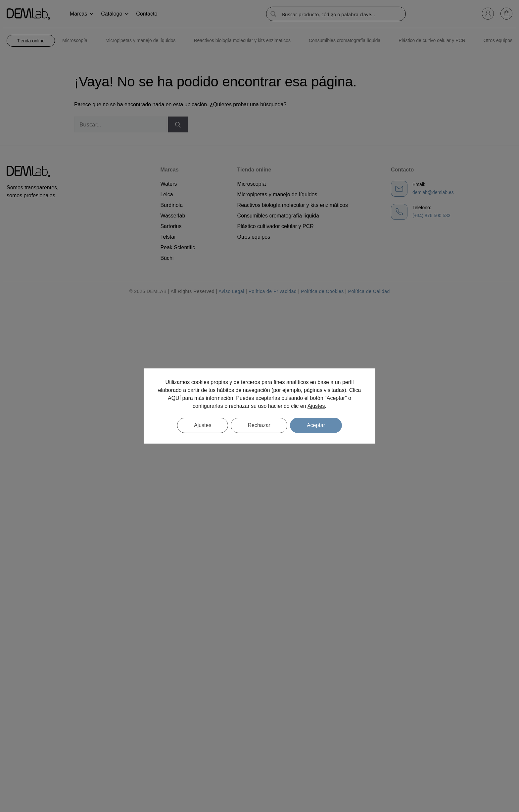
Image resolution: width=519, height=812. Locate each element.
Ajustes (316, 406)
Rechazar (259, 425)
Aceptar (316, 425)
